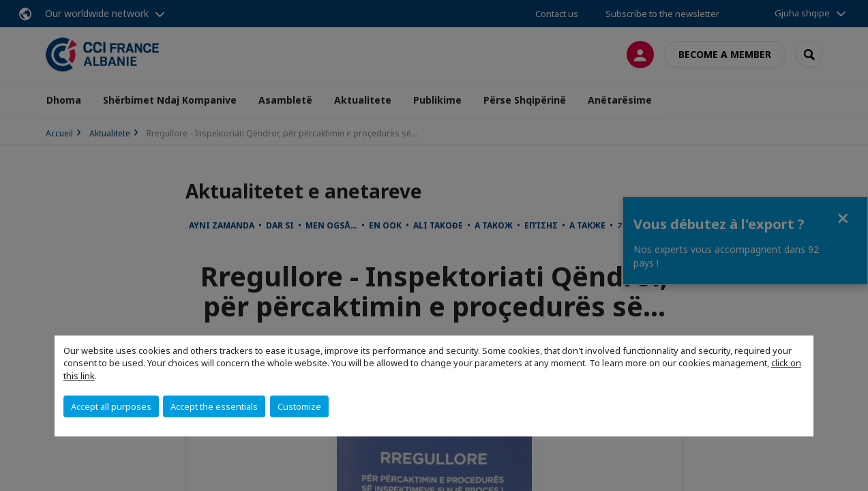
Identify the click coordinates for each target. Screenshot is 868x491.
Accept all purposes (111, 406)
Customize (299, 406)
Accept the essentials (214, 406)
